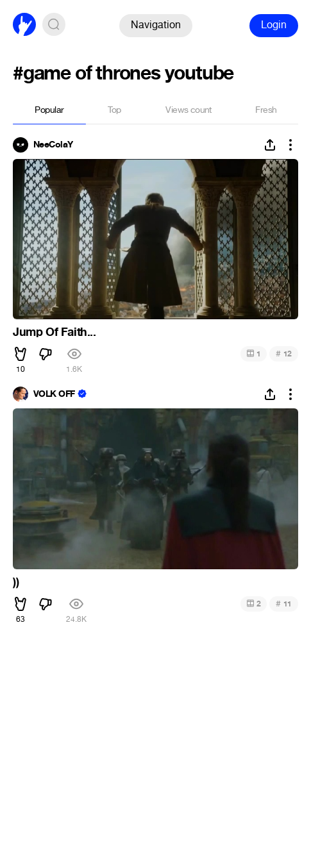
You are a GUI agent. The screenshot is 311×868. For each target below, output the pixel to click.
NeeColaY (53, 145)
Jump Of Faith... (55, 332)
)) (16, 582)
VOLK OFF (54, 394)
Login (274, 25)
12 (284, 354)
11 (284, 604)
